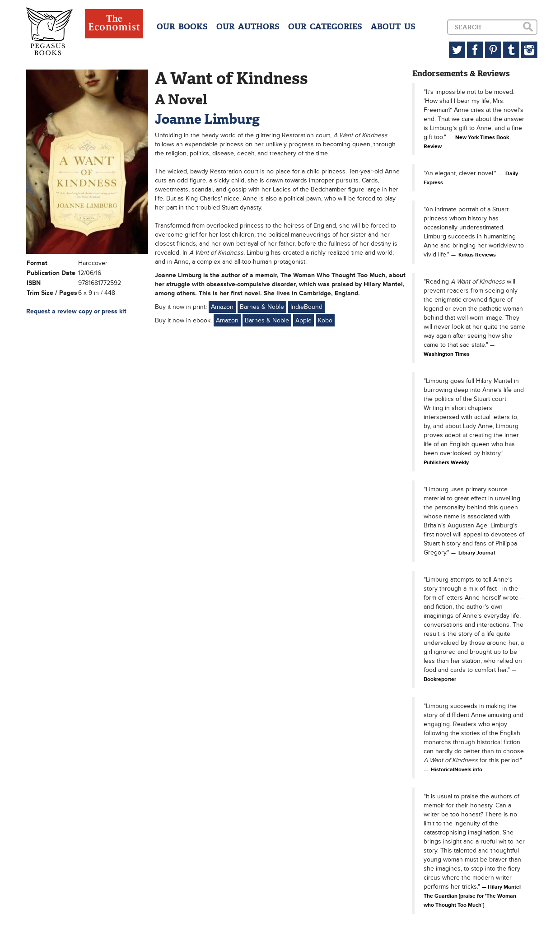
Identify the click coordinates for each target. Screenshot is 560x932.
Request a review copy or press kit (76, 311)
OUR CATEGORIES (325, 27)
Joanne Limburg (207, 119)
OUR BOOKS (182, 27)
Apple (303, 320)
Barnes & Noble (262, 307)
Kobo (325, 320)
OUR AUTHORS (248, 27)
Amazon (222, 307)
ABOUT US (393, 27)
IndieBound (306, 307)
